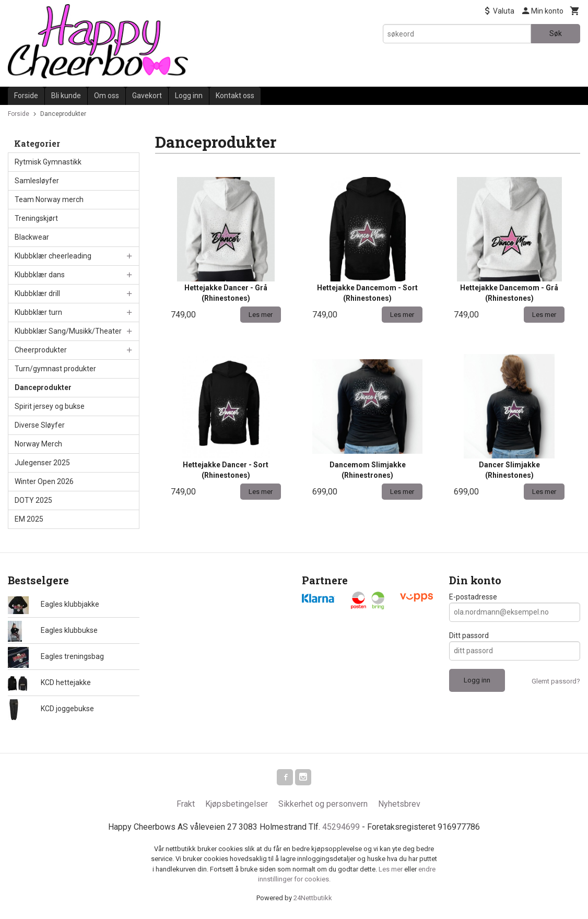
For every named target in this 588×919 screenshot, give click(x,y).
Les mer (391, 870)
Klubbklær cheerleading (53, 256)
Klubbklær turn (38, 312)
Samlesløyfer (37, 181)
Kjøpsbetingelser (237, 804)
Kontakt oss (235, 96)
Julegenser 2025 (42, 463)
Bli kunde (66, 96)
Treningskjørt (36, 218)
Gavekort (147, 96)
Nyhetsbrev (399, 804)
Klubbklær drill (37, 293)
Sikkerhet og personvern (323, 804)
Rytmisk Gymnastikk (48, 162)
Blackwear (32, 237)
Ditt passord (469, 635)
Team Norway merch (49, 199)
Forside (26, 96)
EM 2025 (29, 519)
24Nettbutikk (313, 898)
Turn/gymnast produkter (55, 369)
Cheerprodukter (41, 350)
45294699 (341, 827)
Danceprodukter (43, 387)
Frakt (186, 804)
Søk (556, 33)
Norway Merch (38, 444)
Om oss (107, 96)
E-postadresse (473, 597)
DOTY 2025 (33, 500)
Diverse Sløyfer (40, 425)
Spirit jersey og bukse (50, 406)
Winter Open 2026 (44, 481)
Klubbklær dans (40, 275)
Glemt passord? (556, 681)
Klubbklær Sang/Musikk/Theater (68, 331)
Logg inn (189, 96)
